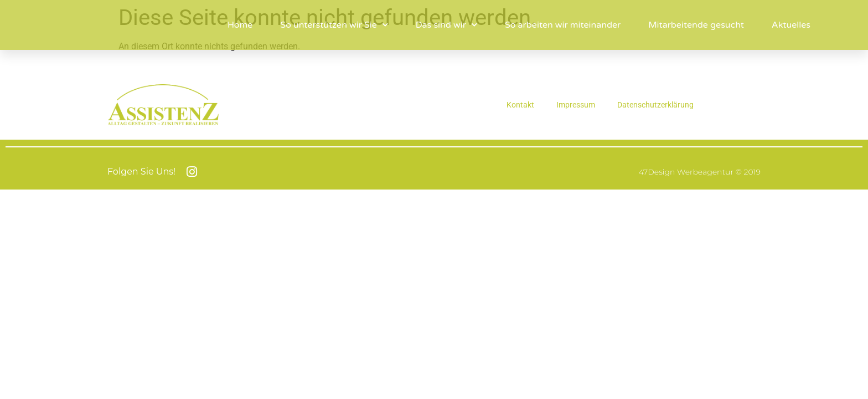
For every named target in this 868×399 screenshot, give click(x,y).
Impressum (576, 105)
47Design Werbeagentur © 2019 (700, 172)
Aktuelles (791, 25)
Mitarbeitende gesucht (696, 25)
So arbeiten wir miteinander (563, 25)
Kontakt (520, 105)
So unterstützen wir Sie (334, 25)
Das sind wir (446, 25)
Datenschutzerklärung (655, 105)
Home (240, 25)
